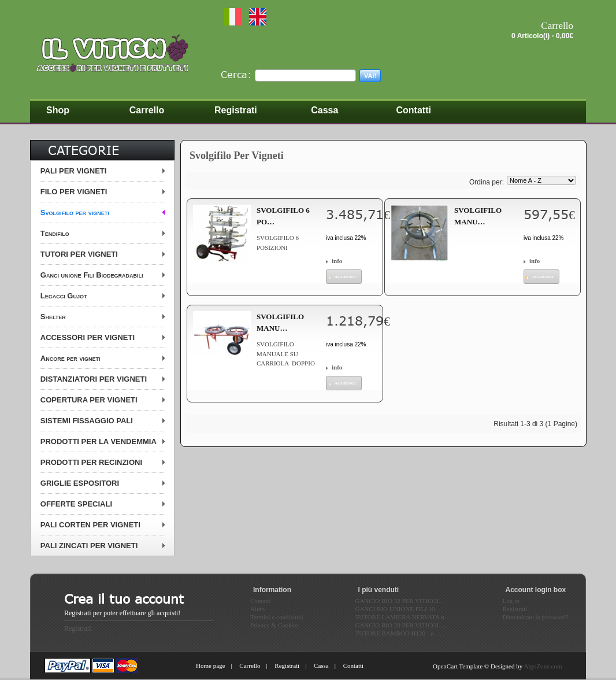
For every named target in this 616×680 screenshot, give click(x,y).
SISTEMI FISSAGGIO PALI (87, 421)
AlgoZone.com (543, 666)
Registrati (78, 629)
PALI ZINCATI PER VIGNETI (89, 546)
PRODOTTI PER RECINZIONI (91, 462)
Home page (210, 666)
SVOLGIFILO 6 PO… (283, 216)
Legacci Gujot (64, 296)
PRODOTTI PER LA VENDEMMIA (99, 441)
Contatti (353, 666)
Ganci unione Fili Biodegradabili (92, 275)
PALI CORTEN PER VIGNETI (90, 525)
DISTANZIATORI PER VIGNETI (94, 379)
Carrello (250, 666)
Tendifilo (55, 233)
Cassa (321, 666)
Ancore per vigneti (70, 358)
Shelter (53, 317)
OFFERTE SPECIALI (76, 504)
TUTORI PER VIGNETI (79, 254)
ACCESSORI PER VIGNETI (88, 337)
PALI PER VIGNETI (74, 171)
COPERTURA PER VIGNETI (89, 400)
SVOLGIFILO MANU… (478, 216)
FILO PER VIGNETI (74, 192)
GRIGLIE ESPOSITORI (80, 483)
